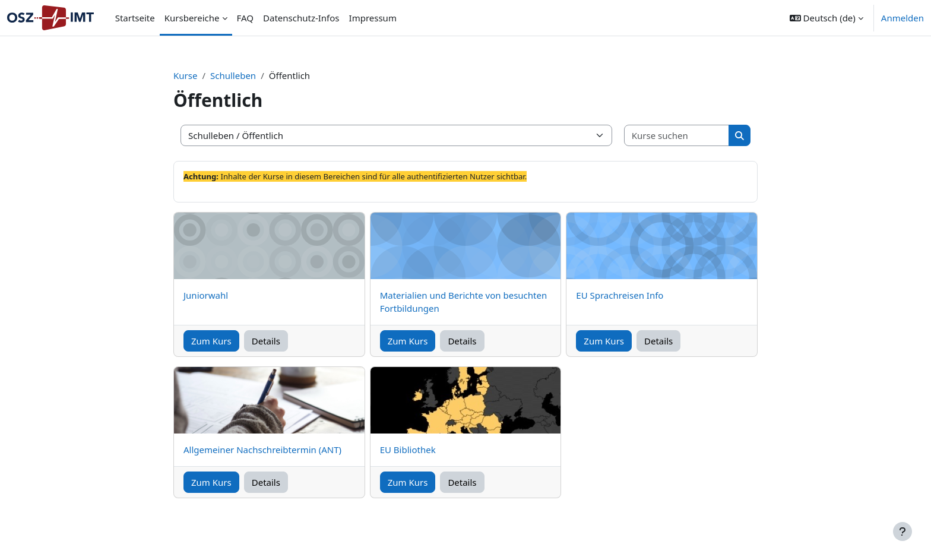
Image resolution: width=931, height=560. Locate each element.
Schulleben (233, 75)
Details (266, 341)
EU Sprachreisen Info (620, 295)
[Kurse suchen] (677, 136)
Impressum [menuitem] (373, 18)
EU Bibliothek (408, 450)
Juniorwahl (206, 295)
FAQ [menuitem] (246, 18)
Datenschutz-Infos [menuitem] (301, 18)
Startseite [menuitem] (135, 18)
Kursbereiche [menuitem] (192, 18)
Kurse (185, 75)
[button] (826, 18)
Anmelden (902, 18)
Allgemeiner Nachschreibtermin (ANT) (262, 450)
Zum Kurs (211, 341)
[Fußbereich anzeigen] (902, 531)
